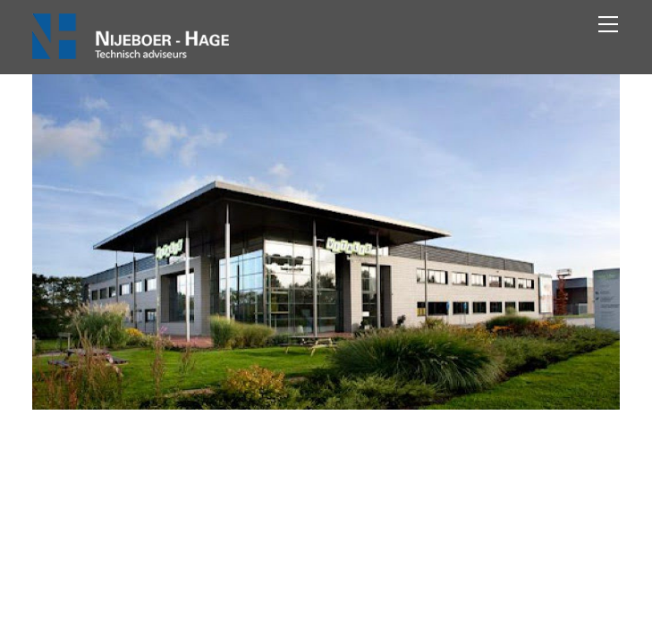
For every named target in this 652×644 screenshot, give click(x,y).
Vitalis (326, 476)
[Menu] (608, 24)
